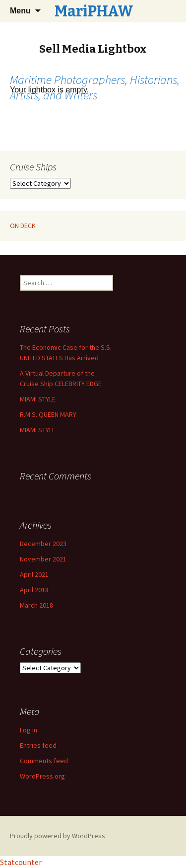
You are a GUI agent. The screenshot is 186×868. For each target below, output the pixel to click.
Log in (29, 730)
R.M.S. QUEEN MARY (48, 414)
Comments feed (44, 761)
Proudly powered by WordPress (58, 836)
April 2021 (34, 574)
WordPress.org (42, 776)
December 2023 (43, 544)
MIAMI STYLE (38, 399)
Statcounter (21, 862)
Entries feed (38, 745)
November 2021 (43, 559)
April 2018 (34, 590)
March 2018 (36, 605)
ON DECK (23, 226)
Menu (20, 11)
